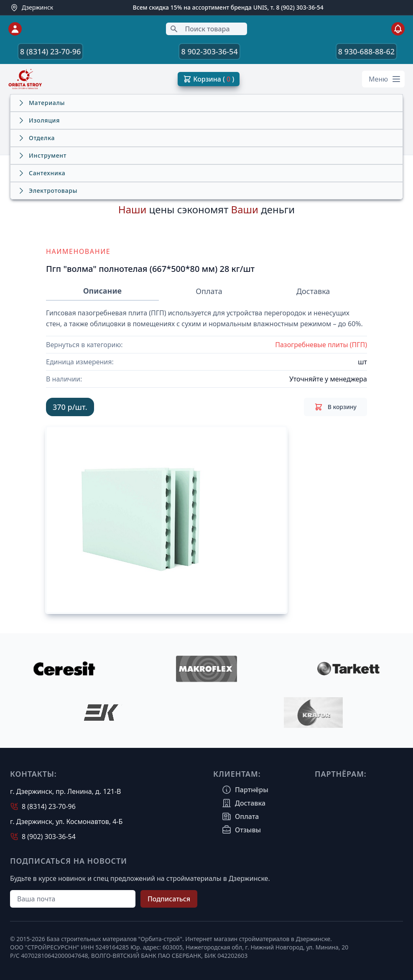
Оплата (209, 291)
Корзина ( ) (209, 79)
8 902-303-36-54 (209, 51)
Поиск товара (200, 29)
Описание (102, 291)
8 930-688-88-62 (366, 51)
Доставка (313, 291)
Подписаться (169, 899)
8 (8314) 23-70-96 (50, 51)
